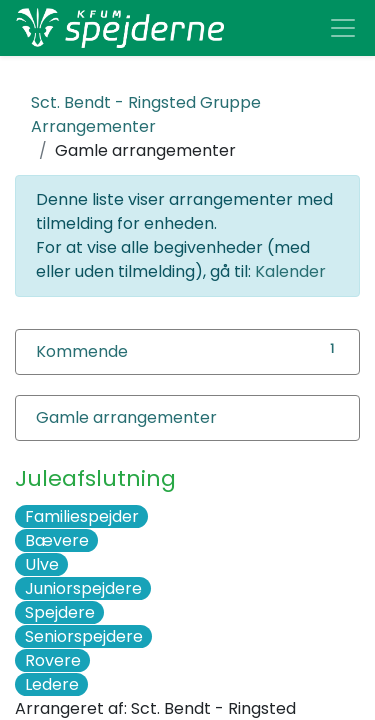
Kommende (82, 351)
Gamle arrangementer (126, 417)
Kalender (290, 271)
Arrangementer (146, 114)
